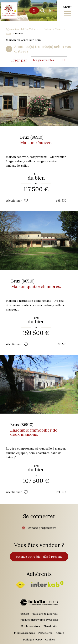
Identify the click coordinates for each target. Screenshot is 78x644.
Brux (9, 33)
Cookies (50, 640)
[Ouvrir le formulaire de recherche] (42, 10)
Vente (59, 29)
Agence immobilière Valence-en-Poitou (29, 29)
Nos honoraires (30, 626)
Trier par (19, 60)
